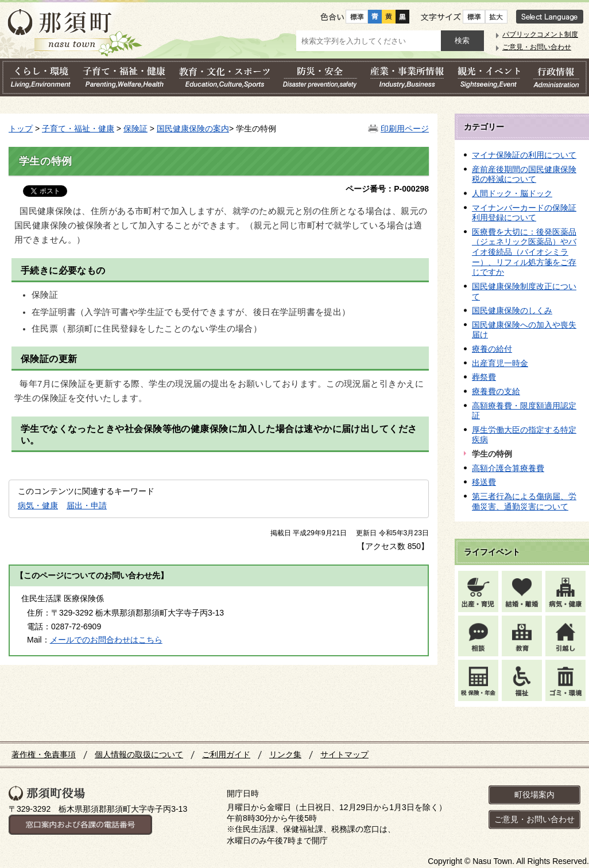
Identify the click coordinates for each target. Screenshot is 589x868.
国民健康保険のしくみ (512, 310)
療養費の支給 (496, 391)
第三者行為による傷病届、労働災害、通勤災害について (524, 501)
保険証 (135, 129)
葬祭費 (484, 377)
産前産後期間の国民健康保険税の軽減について (524, 174)
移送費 (484, 482)
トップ (21, 129)
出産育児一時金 (500, 363)
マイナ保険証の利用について (524, 155)
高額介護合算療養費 (508, 468)
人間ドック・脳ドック (512, 193)
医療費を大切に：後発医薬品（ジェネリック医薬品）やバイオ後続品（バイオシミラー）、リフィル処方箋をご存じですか (524, 252)
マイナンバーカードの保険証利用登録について (524, 213)
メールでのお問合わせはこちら (106, 640)
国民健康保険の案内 (193, 129)
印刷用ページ (405, 129)
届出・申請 (87, 505)
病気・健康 (38, 505)
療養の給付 (492, 349)
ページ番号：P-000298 (387, 189)
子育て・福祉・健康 (78, 129)
